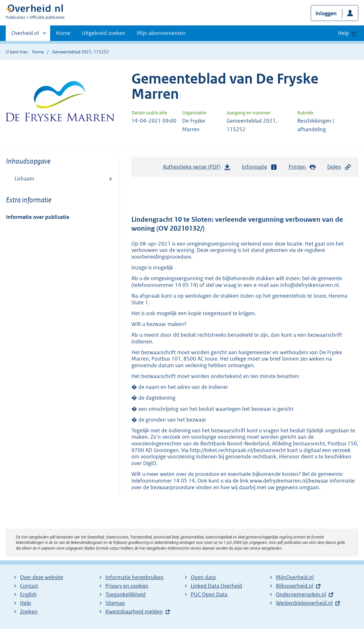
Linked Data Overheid (216, 586)
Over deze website (42, 577)
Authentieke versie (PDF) (197, 168)
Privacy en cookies (127, 586)
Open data (203, 577)
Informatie (260, 167)
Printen (302, 167)
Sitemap (115, 603)
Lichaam (24, 179)
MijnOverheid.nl (295, 577)
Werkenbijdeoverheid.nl (304, 603)
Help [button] (344, 33)
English (28, 594)
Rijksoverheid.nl (295, 586)
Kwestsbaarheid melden (134, 612)
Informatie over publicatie (38, 217)
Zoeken (29, 612)
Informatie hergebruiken (135, 577)
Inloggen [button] (326, 13)
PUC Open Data (209, 594)
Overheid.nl (25, 35)
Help (26, 603)
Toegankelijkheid (126, 594)
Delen (339, 167)
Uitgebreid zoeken (104, 33)
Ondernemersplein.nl (301, 594)
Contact (29, 586)
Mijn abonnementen (161, 33)
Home (63, 33)
